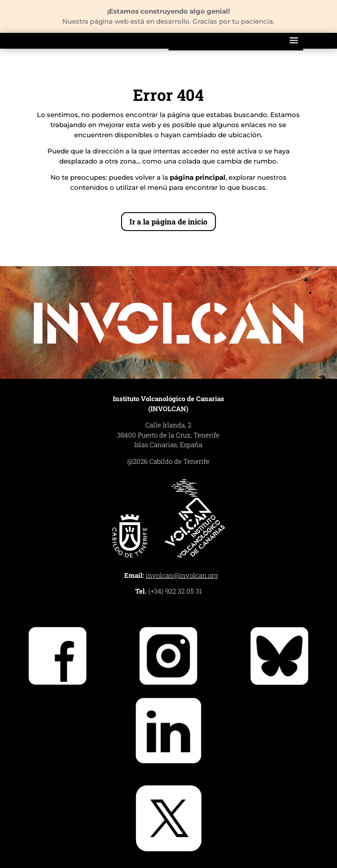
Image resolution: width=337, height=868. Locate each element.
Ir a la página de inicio (168, 222)
